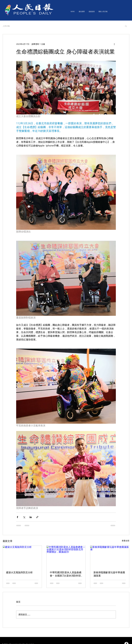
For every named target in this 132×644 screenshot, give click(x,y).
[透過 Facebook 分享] (17, 517)
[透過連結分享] (37, 517)
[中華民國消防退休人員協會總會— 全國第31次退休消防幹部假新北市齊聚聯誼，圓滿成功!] (66, 557)
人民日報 (6, 26)
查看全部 (126, 541)
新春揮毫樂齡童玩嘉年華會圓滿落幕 (109, 574)
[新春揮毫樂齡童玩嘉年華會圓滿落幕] (110, 557)
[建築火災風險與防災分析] (22, 557)
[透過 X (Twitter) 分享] (24, 517)
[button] (126, 26)
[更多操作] (114, 44)
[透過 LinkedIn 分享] (31, 517)
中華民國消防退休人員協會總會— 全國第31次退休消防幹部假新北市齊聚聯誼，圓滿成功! (66, 574)
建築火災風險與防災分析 (19, 572)
